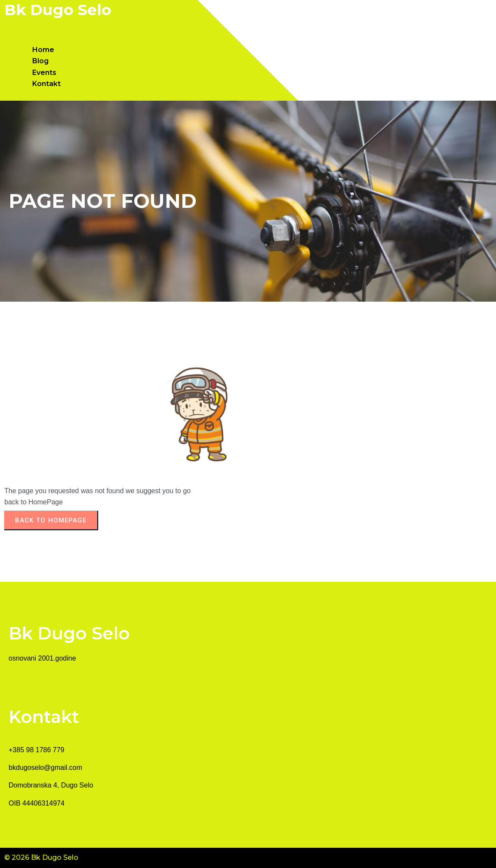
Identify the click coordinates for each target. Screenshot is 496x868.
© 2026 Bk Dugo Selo (41, 857)
